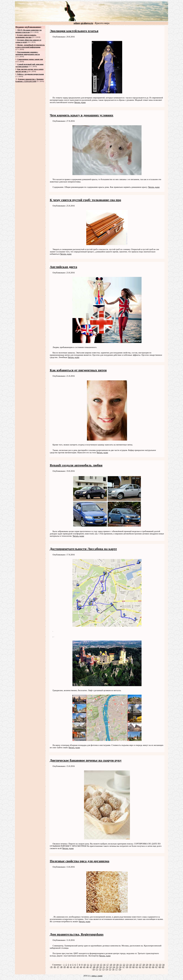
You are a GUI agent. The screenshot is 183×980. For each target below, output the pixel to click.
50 (101, 967)
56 (120, 967)
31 (153, 965)
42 (74, 967)
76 (113, 969)
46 (88, 967)
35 (51, 967)
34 (163, 965)
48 (94, 967)
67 (157, 967)
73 (103, 969)
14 (98, 965)
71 (97, 969)
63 (143, 967)
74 (107, 969)
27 (140, 965)
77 (116, 969)
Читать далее (80, 102)
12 (91, 965)
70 (94, 969)
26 (137, 965)
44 (81, 967)
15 (101, 965)
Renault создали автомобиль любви (76, 465)
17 (108, 965)
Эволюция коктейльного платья (74, 31)
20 (117, 965)
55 (117, 967)
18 (111, 965)
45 (84, 967)
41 (71, 967)
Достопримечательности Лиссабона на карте (83, 549)
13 (94, 965)
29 (147, 965)
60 (134, 967)
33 (160, 965)
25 (134, 965)
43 (78, 967)
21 (121, 965)
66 (153, 967)
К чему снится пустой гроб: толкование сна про (85, 200)
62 (140, 967)
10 (85, 965)
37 (58, 967)
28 (144, 965)
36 (55, 967)
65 (150, 967)
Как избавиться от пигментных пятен (78, 370)
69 (163, 967)
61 (137, 967)
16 (104, 965)
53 (111, 967)
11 (88, 965)
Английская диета (63, 267)
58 (127, 967)
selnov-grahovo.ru (83, 23)
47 (91, 967)
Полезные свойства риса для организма (79, 861)
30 (150, 965)
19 (114, 965)
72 (100, 969)
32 (157, 965)
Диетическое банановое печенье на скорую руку (86, 760)
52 (107, 967)
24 (131, 965)
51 (104, 967)
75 (110, 969)
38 (61, 967)
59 (130, 967)
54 (114, 967)
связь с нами (97, 976)
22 (124, 965)
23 (127, 965)
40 (68, 967)
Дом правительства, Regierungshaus (77, 934)
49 (97, 967)
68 (160, 967)
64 (147, 967)
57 (124, 967)
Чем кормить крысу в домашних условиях (81, 115)
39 (65, 967)
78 (120, 969)
